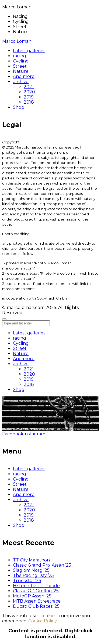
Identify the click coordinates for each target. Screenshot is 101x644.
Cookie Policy (43, 621)
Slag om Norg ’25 (31, 570)
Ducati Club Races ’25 (36, 606)
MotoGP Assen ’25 (32, 596)
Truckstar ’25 (27, 581)
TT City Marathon (31, 560)
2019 (29, 379)
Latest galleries (29, 333)
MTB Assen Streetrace (37, 601)
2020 (29, 374)
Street (20, 348)
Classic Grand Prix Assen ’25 (42, 565)
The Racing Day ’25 (33, 575)
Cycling (21, 343)
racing (20, 338)
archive (21, 364)
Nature (21, 354)
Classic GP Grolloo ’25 (36, 591)
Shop (19, 390)
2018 (29, 384)
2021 (29, 369)
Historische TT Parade (36, 586)
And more (24, 359)
